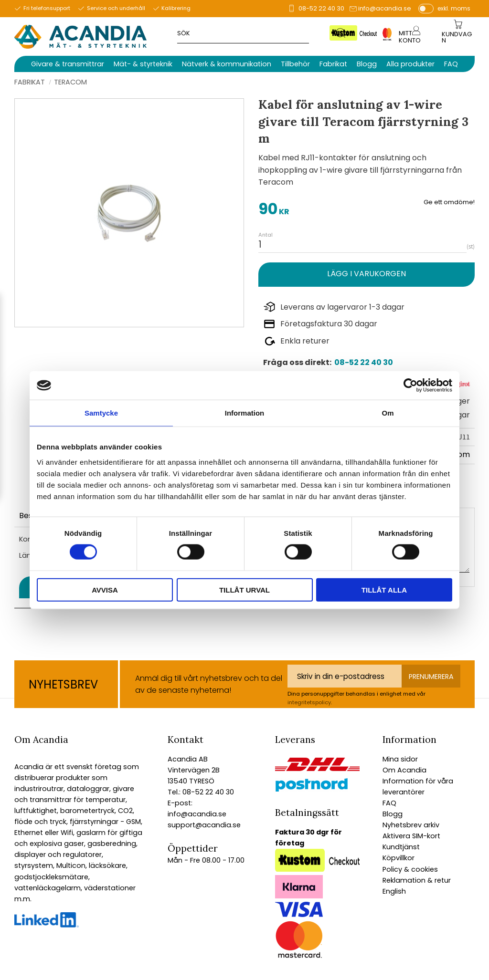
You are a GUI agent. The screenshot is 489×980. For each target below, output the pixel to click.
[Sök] (341, 33)
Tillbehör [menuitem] (295, 64)
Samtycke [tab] (101, 413)
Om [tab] (388, 413)
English (394, 891)
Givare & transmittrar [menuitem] (68, 64)
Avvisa (105, 589)
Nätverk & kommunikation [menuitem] (227, 64)
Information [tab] (245, 413)
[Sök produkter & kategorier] (256, 33)
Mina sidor (400, 759)
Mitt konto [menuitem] (410, 37)
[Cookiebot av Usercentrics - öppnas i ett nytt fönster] (410, 386)
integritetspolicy (309, 702)
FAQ (389, 803)
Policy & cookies (410, 869)
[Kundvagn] (458, 38)
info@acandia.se (385, 8)
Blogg (393, 814)
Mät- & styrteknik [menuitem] (143, 64)
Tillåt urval (244, 589)
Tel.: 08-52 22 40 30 (201, 792)
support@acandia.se (204, 825)
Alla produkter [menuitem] (410, 64)
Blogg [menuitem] (367, 64)
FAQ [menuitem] (451, 64)
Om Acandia (404, 770)
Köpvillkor (399, 858)
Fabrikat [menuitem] (333, 64)
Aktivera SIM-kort (411, 836)
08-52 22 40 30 (321, 8)
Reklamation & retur (417, 880)
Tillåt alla (384, 589)
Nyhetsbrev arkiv (411, 825)
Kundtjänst (401, 847)
